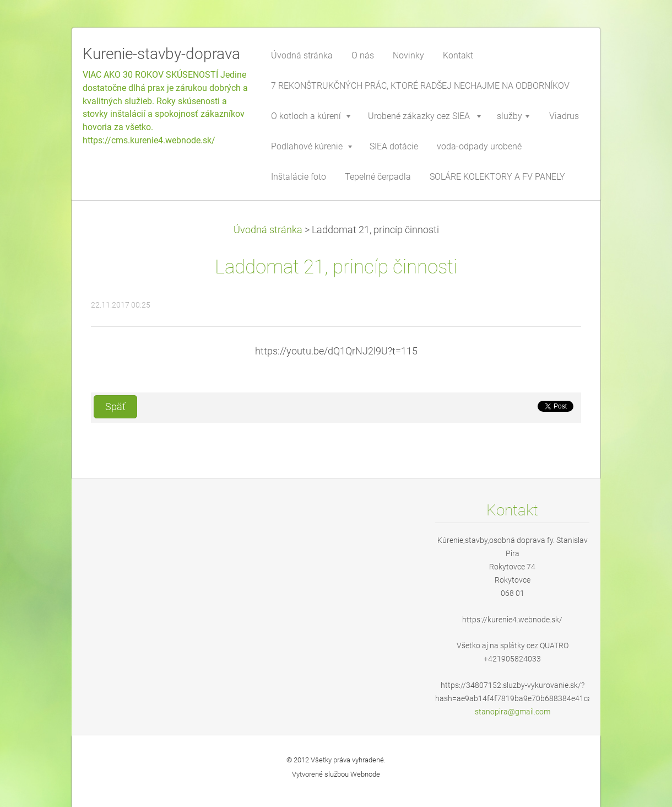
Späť (115, 407)
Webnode (365, 774)
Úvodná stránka (268, 230)
